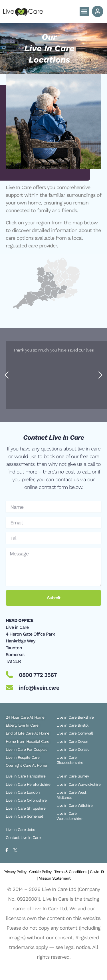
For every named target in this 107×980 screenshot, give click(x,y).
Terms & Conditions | (72, 872)
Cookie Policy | (42, 872)
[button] (84, 12)
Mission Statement (54, 878)
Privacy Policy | (16, 872)
